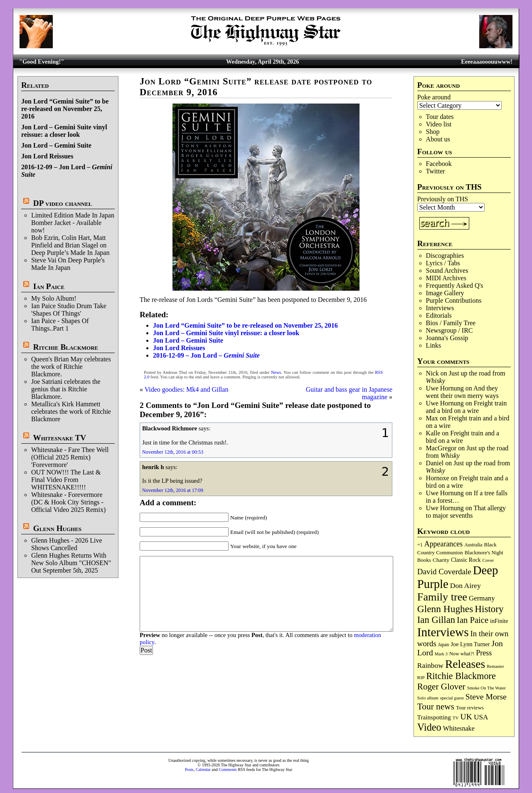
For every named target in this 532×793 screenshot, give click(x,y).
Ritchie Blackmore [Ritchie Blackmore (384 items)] (461, 676)
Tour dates (440, 117)
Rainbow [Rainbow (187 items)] (430, 665)
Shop (433, 132)
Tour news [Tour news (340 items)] (436, 707)
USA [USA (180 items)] (481, 717)
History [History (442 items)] (489, 609)
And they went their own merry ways (462, 392)
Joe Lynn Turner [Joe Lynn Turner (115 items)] (470, 644)
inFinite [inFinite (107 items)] (499, 621)
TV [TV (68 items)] (456, 718)
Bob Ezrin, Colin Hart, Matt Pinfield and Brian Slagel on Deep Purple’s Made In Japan (70, 245)
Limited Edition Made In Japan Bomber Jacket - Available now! (73, 223)
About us (438, 139)
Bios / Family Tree (451, 323)
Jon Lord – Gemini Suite (56, 145)
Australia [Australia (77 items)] (473, 545)
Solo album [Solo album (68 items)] (428, 698)
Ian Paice (49, 286)
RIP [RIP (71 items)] (421, 677)
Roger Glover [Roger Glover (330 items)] (441, 687)
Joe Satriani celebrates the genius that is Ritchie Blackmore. (66, 389)
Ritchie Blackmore (66, 347)
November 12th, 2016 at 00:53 (173, 452)
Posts (189, 770)
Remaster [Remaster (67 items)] (495, 666)
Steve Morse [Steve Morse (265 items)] (486, 697)
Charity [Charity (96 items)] (441, 560)
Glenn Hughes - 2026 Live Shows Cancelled (67, 544)
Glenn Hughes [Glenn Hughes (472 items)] (445, 609)
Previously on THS (443, 199)
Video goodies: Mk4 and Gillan (187, 389)
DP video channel (63, 203)
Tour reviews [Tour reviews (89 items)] (470, 708)
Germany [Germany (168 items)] (482, 598)
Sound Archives (447, 271)
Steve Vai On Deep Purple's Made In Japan (68, 264)
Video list (439, 124)
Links (433, 345)
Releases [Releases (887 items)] (465, 664)
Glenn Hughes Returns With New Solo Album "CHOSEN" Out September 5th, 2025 (71, 563)
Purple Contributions (454, 300)
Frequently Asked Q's (455, 285)
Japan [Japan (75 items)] (444, 645)
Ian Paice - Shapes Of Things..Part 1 (60, 325)
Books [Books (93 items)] (424, 560)
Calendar (203, 770)
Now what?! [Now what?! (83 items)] (462, 654)
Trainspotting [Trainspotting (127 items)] (434, 717)
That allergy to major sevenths (466, 512)
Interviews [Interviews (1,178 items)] (443, 632)
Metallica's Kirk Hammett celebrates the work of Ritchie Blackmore (71, 411)
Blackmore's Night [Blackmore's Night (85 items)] (484, 553)
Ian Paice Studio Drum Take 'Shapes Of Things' (69, 310)
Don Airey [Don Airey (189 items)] (465, 585)
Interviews (440, 308)
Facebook (439, 164)
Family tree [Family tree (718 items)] (442, 597)
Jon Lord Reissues (47, 156)
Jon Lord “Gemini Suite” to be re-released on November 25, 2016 (65, 109)
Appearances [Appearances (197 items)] (443, 544)
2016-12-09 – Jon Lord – (206, 355)
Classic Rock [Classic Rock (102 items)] (466, 560)
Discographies (445, 256)
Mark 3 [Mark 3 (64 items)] (441, 654)
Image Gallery (445, 293)
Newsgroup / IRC (449, 330)
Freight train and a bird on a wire (467, 407)
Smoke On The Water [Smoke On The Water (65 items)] (486, 688)
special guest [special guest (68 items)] (452, 698)
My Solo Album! (54, 298)
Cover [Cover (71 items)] (488, 560)
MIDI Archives (446, 278)
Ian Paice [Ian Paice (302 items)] (473, 620)
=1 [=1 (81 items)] (420, 545)
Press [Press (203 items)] (484, 653)
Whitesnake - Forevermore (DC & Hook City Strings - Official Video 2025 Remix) (68, 502)
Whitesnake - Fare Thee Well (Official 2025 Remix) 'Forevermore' (70, 457)
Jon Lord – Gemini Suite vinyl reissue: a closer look (64, 131)
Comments (228, 770)
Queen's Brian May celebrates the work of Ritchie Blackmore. (71, 367)
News (276, 372)
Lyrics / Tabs (443, 263)
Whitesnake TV (59, 438)
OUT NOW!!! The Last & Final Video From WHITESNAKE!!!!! (66, 480)
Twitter (436, 171)
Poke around (434, 97)
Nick (432, 373)
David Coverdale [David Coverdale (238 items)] (444, 572)
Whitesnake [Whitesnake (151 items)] (459, 728)
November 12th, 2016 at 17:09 (173, 490)
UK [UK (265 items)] (466, 716)
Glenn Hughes (57, 528)
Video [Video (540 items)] (429, 727)
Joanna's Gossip (447, 338)
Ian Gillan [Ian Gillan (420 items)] (436, 620)
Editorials (439, 315)
